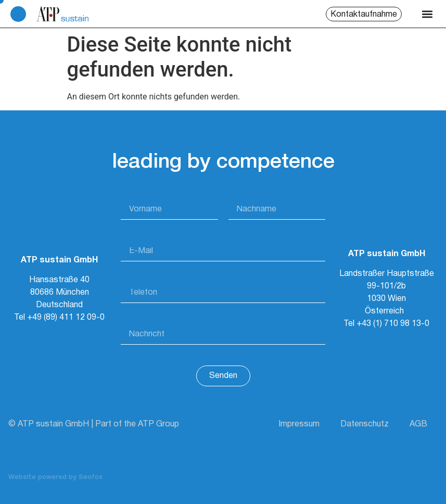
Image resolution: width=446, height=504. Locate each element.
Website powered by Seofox (55, 477)
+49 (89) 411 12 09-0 (66, 318)
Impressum (299, 424)
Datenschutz (365, 424)
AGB (418, 424)
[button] (427, 14)
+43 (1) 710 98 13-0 (393, 324)
